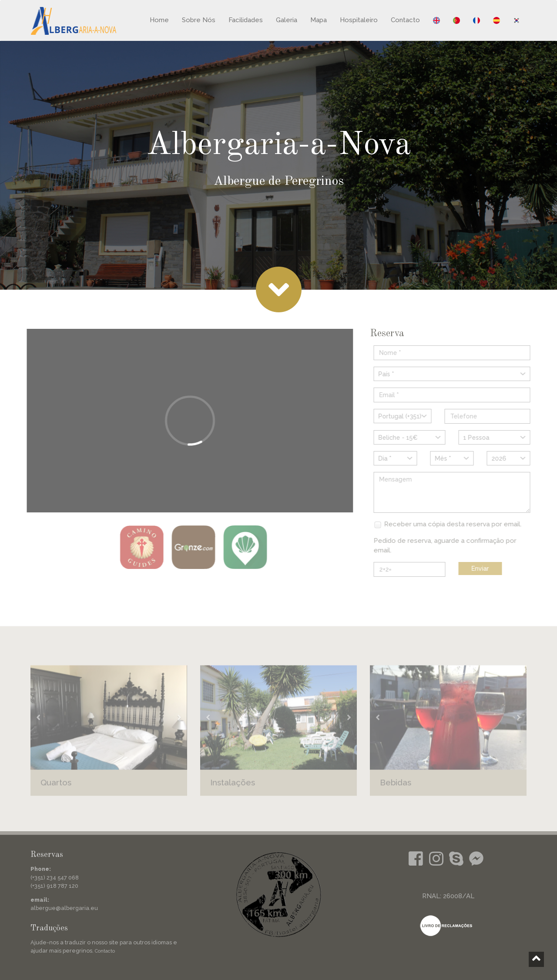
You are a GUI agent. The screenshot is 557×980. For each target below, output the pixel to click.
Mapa (319, 20)
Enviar (484, 569)
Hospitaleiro (359, 20)
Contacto (405, 20)
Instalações (233, 786)
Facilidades (246, 20)
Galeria (287, 20)
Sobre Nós (199, 20)
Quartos (56, 786)
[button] (38, 722)
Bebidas (396, 786)
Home (159, 20)
